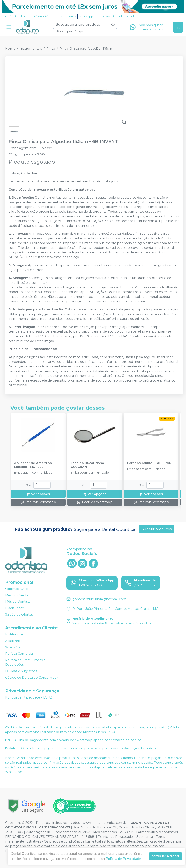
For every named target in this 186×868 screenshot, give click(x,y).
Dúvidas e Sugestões (21, 671)
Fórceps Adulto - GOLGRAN (149, 463)
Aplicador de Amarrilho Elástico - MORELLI (33, 465)
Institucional (13, 17)
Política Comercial (19, 654)
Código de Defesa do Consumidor (32, 678)
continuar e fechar (166, 856)
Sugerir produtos (157, 529)
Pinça (51, 49)
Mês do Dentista (18, 602)
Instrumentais (31, 49)
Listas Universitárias (37, 17)
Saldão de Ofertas (19, 615)
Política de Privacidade (123, 859)
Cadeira (58, 17)
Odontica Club (127, 17)
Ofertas (71, 17)
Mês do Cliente (17, 595)
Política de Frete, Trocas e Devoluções (25, 662)
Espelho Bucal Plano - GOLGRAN (88, 465)
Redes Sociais (105, 17)
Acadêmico (14, 641)
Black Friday (15, 608)
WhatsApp (86, 17)
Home (10, 49)
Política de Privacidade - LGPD (29, 697)
